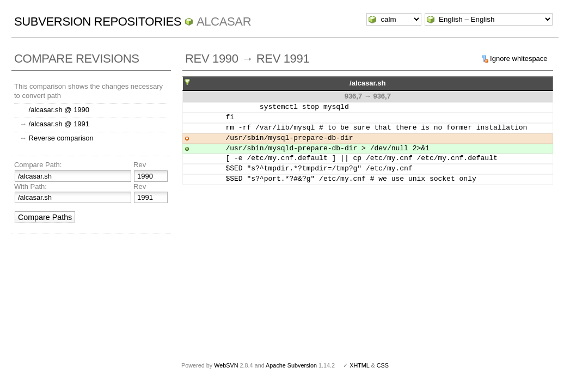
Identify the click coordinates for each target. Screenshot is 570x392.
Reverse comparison (61, 138)
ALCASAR (224, 22)
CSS (383, 365)
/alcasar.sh (368, 83)
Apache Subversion (291, 365)
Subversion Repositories (98, 22)
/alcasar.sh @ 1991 (59, 124)
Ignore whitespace (519, 59)
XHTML (359, 365)
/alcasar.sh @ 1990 (59, 110)
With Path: (30, 186)
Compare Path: (38, 165)
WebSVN (226, 365)
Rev (140, 165)
